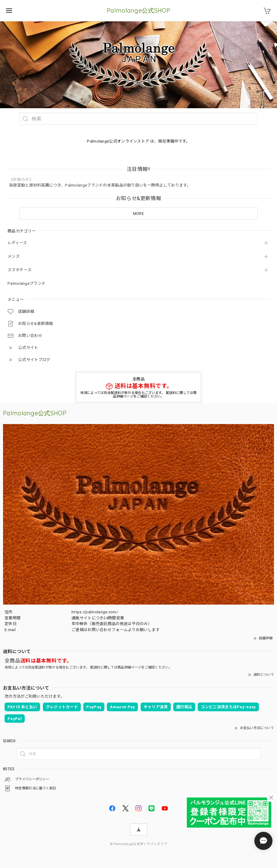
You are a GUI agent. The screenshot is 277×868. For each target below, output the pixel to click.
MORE (138, 214)
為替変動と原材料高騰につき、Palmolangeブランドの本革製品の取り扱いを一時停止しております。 (100, 185)
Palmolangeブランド (27, 283)
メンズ (14, 256)
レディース (17, 243)
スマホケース (19, 270)
